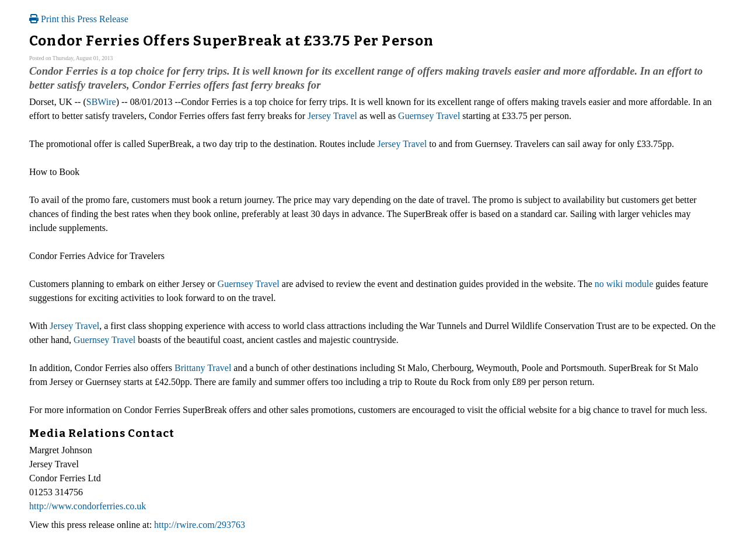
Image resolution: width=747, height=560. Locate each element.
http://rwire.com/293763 (200, 525)
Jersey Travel (332, 116)
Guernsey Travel (429, 116)
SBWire (101, 102)
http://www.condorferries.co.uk (88, 506)
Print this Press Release (79, 19)
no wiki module (624, 284)
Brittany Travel (203, 368)
